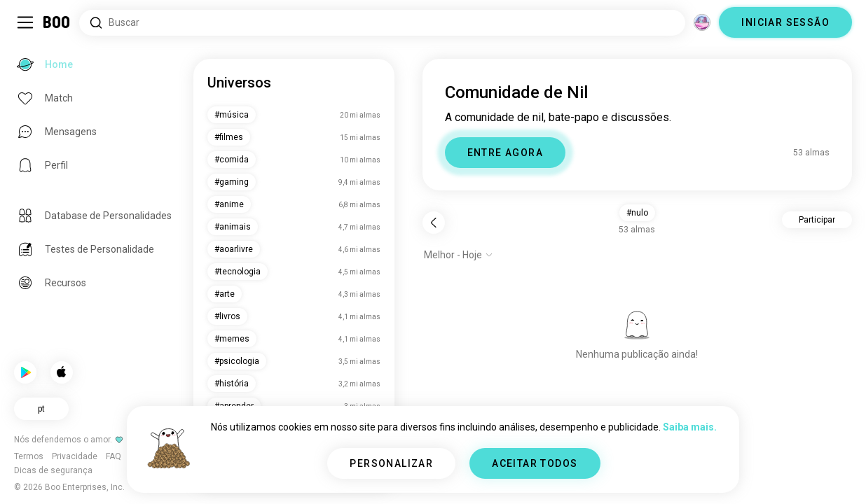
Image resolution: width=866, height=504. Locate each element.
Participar (817, 220)
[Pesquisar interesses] (382, 23)
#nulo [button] (637, 213)
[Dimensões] (702, 22)
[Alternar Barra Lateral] (25, 22)
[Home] (57, 22)
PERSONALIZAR (391, 463)
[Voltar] (434, 223)
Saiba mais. (690, 427)
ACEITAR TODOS (535, 463)
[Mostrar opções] (459, 255)
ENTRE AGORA (505, 153)
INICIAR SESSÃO (785, 22)
